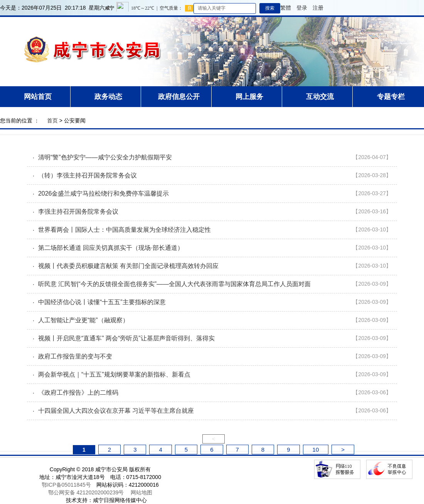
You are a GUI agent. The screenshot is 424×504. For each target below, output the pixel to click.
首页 (52, 121)
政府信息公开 (179, 97)
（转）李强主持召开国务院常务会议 (87, 175)
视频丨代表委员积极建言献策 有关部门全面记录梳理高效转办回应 (128, 266)
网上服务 (249, 97)
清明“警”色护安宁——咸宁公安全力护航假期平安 (105, 157)
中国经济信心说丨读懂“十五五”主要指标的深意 (102, 302)
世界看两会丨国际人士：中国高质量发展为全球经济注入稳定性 (125, 230)
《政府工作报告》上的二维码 (78, 393)
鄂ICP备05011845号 (66, 485)
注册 (318, 8)
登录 (302, 8)
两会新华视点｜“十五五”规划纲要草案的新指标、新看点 (114, 374)
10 (316, 450)
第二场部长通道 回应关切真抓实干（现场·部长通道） (111, 248)
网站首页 (38, 97)
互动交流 (320, 97)
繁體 (286, 8)
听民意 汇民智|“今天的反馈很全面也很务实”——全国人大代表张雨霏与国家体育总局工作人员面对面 (174, 284)
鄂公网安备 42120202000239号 (86, 492)
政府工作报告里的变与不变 (75, 356)
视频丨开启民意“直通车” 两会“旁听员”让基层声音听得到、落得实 (126, 338)
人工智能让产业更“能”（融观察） (83, 320)
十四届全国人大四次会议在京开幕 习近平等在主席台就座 (116, 411)
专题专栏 (391, 97)
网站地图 (141, 492)
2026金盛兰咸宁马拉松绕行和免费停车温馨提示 (104, 193)
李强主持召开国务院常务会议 (78, 212)
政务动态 (108, 97)
